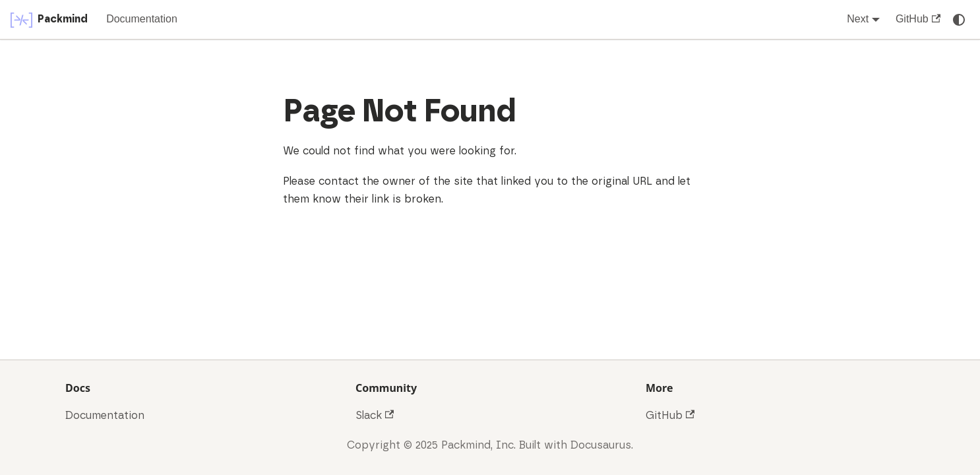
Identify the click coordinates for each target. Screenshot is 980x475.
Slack (375, 416)
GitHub (918, 19)
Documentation (142, 19)
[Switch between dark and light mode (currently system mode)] (959, 20)
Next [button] (858, 19)
